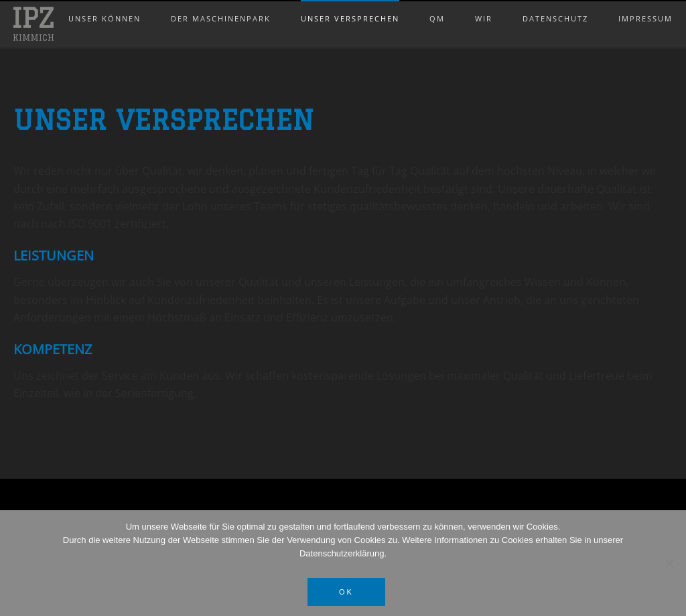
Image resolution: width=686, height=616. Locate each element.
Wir (484, 5)
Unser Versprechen (350, 5)
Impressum (645, 5)
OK (346, 592)
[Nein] (669, 563)
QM (437, 5)
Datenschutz (555, 5)
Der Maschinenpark (221, 5)
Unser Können (105, 5)
